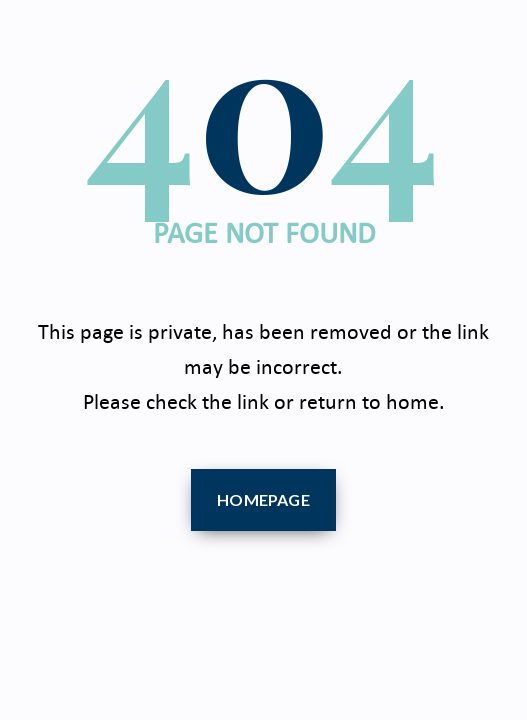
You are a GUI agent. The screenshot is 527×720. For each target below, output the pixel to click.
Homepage (263, 499)
